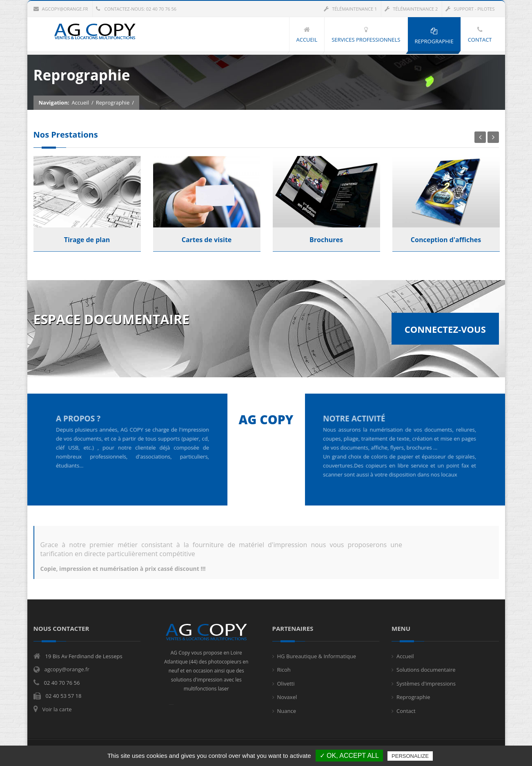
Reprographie (113, 103)
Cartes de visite (207, 240)
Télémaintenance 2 (411, 9)
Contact (406, 711)
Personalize (410, 756)
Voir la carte (57, 709)
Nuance (287, 711)
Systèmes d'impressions (426, 684)
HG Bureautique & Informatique (317, 656)
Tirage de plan (87, 240)
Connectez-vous (445, 329)
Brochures (326, 240)
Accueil (80, 103)
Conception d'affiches (446, 240)
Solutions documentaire (426, 670)
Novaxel (287, 697)
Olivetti (286, 684)
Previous (480, 137)
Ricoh (284, 670)
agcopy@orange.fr (61, 9)
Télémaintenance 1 (350, 9)
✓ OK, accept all (349, 756)
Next (493, 137)
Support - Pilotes (470, 9)
